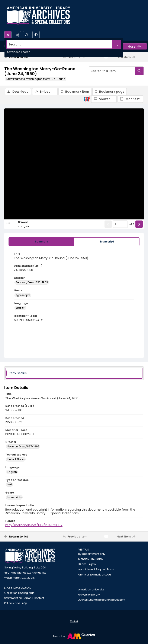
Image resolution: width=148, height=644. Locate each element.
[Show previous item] (108, 224)
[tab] (41, 242)
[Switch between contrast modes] (36, 35)
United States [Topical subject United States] (16, 459)
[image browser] (20, 224)
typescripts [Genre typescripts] (23, 295)
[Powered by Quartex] (74, 636)
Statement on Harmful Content (24, 598)
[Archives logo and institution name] (38, 16)
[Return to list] (22, 57)
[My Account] (27, 35)
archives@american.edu (95, 575)
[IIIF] (87, 99)
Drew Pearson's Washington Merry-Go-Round (36, 79)
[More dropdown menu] (134, 46)
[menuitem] (74, 621)
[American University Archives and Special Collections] (30, 556)
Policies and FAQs (16, 603)
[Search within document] (139, 71)
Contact (74, 621)
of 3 (132, 224)
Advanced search (18, 52)
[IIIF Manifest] (130, 99)
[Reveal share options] (17, 35)
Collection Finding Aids (19, 593)
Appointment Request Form (96, 569)
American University (91, 589)
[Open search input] (8, 35)
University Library (89, 595)
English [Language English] (21, 308)
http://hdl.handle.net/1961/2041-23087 (34, 525)
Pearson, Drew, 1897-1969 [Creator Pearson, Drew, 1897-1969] (32, 282)
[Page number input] (120, 224)
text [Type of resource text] (10, 484)
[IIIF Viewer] (104, 99)
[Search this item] (112, 71)
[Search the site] (59, 44)
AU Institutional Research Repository (102, 600)
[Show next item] (139, 224)
